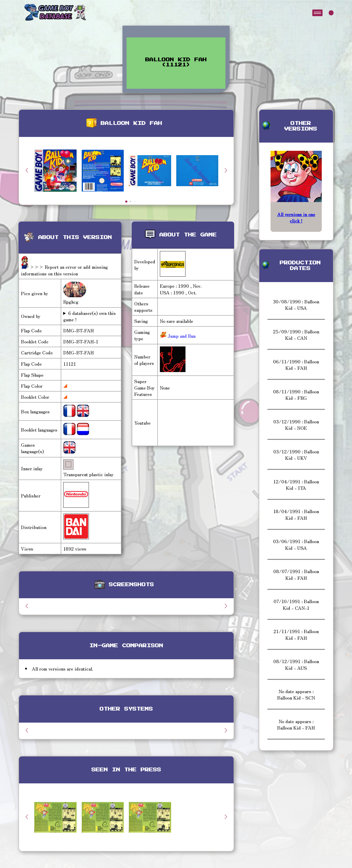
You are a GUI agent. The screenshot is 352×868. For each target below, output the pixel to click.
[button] (226, 170)
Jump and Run (181, 336)
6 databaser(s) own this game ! (90, 316)
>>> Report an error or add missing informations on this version (64, 270)
